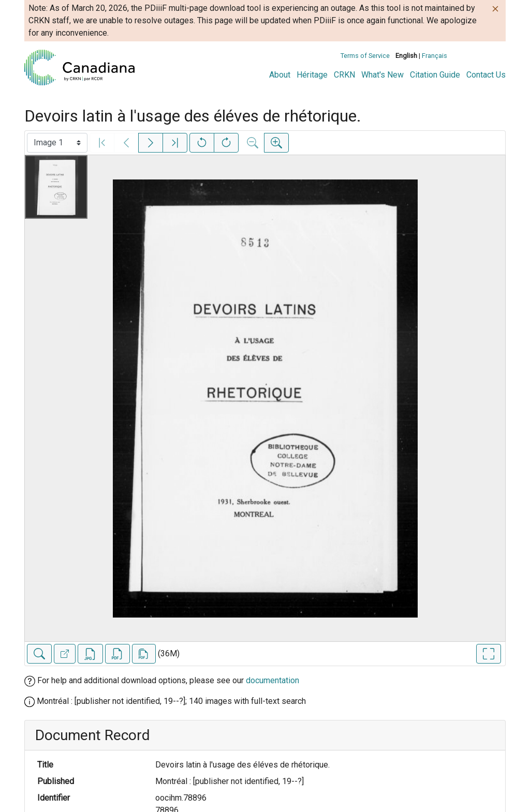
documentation (273, 680)
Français (435, 56)
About (280, 75)
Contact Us (486, 75)
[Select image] (57, 143)
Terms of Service (365, 56)
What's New (382, 75)
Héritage (312, 75)
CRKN (344, 75)
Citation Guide (435, 75)
